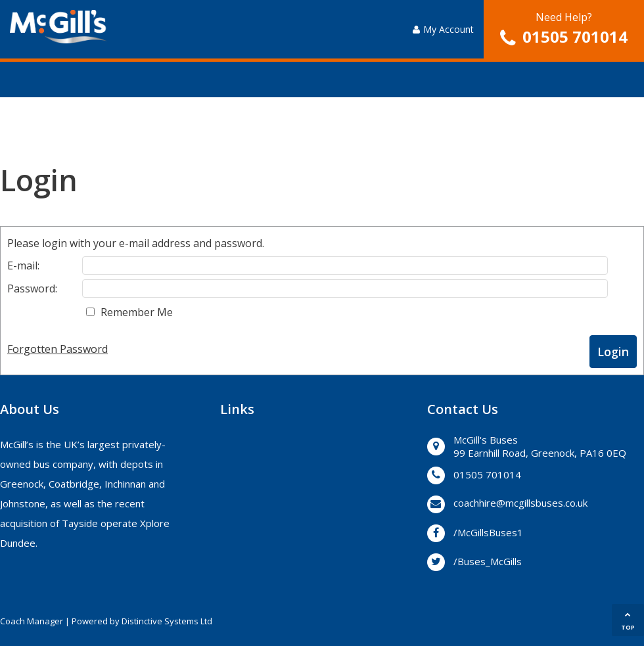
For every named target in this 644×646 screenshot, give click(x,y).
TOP (628, 621)
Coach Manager (32, 621)
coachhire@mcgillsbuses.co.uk (520, 503)
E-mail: (23, 265)
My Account (443, 29)
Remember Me (137, 312)
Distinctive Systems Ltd (167, 621)
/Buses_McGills (488, 561)
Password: (32, 288)
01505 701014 (575, 36)
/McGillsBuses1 (488, 532)
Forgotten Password (57, 349)
